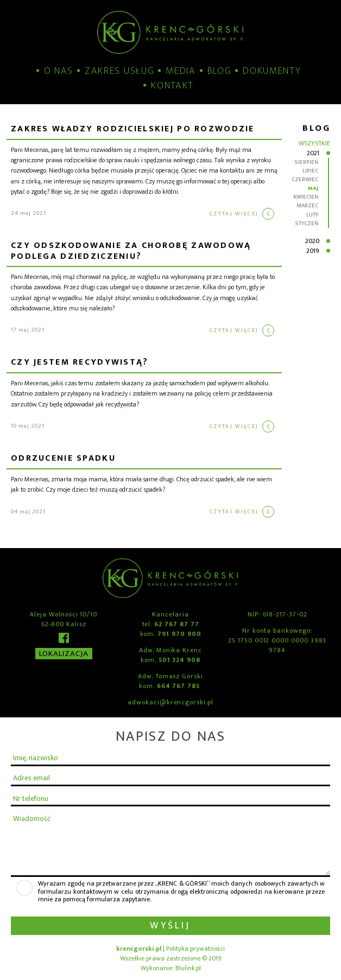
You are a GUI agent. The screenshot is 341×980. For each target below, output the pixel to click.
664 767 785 (178, 686)
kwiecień (306, 197)
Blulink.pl (188, 968)
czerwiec (305, 180)
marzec (307, 206)
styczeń (307, 224)
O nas (59, 71)
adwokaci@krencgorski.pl (171, 702)
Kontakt (172, 86)
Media (181, 71)
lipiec (310, 171)
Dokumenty (272, 71)
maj (313, 188)
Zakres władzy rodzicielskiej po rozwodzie (133, 130)
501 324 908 (179, 660)
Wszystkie (314, 143)
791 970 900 (179, 634)
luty (312, 215)
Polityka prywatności (195, 949)
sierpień (306, 162)
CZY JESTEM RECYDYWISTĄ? (80, 363)
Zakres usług (119, 71)
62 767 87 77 (176, 624)
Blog (220, 71)
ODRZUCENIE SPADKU (63, 459)
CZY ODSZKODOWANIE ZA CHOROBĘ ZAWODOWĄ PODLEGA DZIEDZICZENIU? (131, 252)
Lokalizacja (64, 654)
